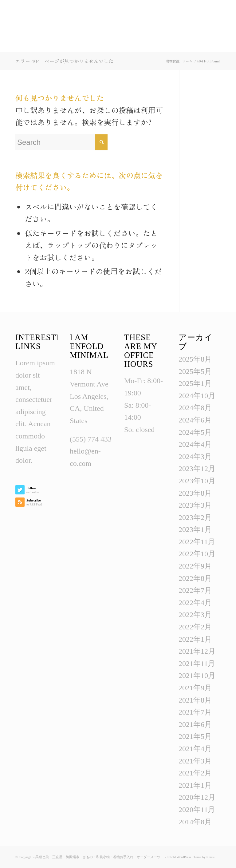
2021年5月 (195, 736)
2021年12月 (197, 651)
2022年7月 (195, 590)
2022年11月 (197, 542)
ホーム (187, 61)
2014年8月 (195, 822)
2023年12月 (197, 469)
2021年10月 (197, 676)
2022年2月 (195, 627)
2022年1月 (195, 639)
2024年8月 (195, 408)
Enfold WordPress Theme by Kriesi (191, 857)
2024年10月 (197, 396)
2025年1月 (195, 383)
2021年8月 (195, 700)
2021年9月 (195, 688)
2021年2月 (195, 773)
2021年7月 (195, 712)
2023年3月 (195, 505)
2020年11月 (197, 810)
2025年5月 (195, 371)
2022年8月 (195, 578)
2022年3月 (195, 615)
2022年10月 (197, 554)
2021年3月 (195, 761)
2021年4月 (195, 749)
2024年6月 (195, 420)
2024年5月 (195, 432)
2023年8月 (195, 493)
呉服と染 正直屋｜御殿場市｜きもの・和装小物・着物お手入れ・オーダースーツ (100, 857)
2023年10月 (197, 481)
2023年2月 (195, 517)
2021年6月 (195, 724)
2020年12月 (197, 797)
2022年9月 (195, 566)
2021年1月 (195, 785)
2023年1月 (195, 529)
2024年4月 (195, 444)
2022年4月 (195, 603)
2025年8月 (195, 359)
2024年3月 (195, 457)
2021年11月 (197, 664)
